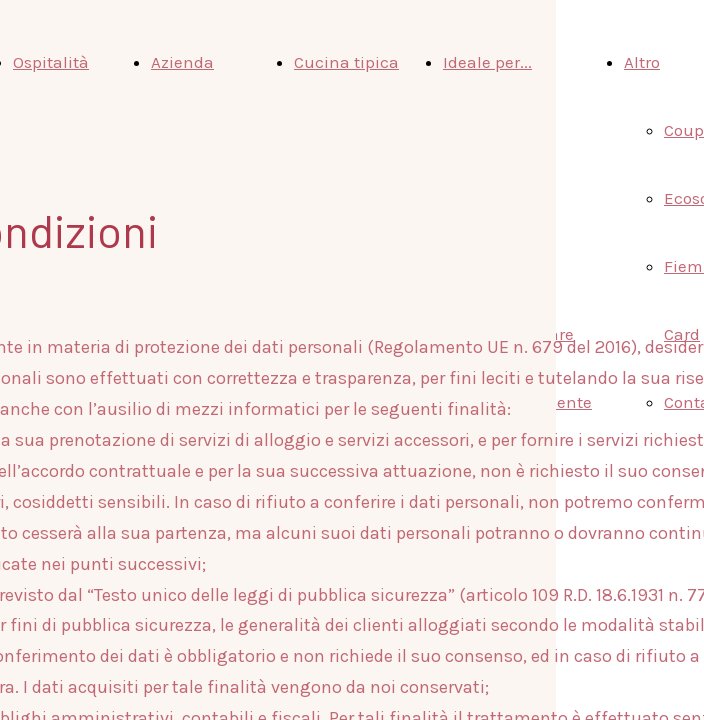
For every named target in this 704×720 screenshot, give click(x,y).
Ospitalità (51, 62)
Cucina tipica (346, 62)
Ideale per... (487, 62)
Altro (642, 62)
